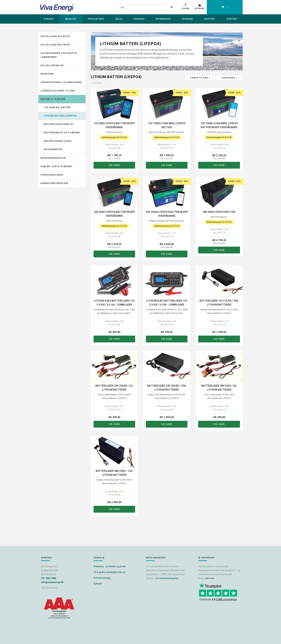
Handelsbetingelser (54, 183)
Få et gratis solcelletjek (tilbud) (109, 572)
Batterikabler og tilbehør (62, 133)
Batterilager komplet (59, 124)
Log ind (185, 9)
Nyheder (187, 19)
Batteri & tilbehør (53, 99)
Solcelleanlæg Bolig (55, 36)
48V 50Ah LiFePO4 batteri (219, 212)
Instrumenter (53, 149)
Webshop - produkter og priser (110, 566)
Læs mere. (210, 578)
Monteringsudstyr (53, 158)
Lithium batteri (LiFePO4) (60, 116)
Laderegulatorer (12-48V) (58, 91)
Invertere (47, 74)
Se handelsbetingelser (167, 578)
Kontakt (232, 19)
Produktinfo (96, 19)
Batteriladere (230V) (58, 141)
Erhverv (139, 19)
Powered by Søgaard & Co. (141, 639)
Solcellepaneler (52, 66)
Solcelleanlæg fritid (55, 45)
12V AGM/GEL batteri (57, 107)
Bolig (119, 19)
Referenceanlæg (102, 578)
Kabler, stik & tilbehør (56, 166)
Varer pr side (200, 78)
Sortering (229, 78)
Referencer (163, 19)
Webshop (71, 19)
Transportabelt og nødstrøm (61, 82)
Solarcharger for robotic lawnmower (59, 55)
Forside (49, 19)
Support (210, 19)
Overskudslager (52, 175)
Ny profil (200, 9)
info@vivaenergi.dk (52, 582)
